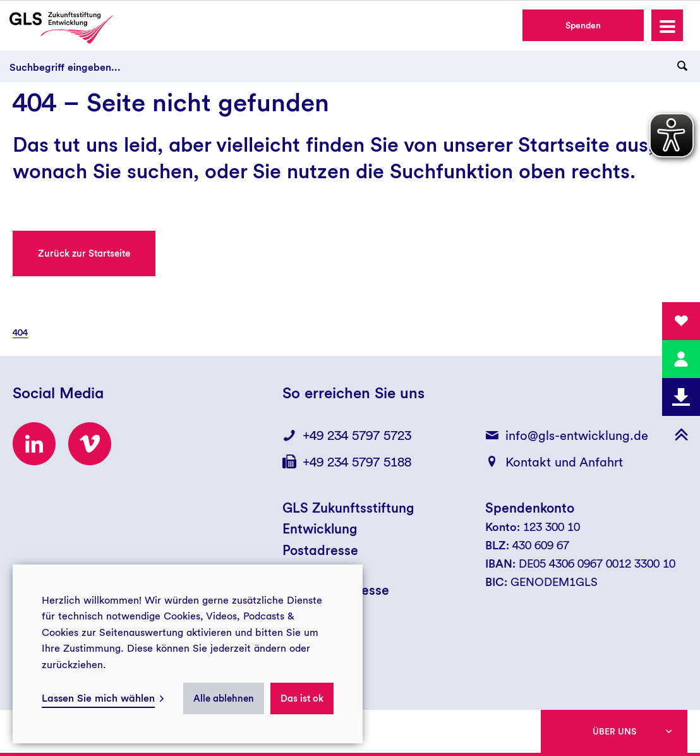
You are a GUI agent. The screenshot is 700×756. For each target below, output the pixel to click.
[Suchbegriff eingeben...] (350, 66)
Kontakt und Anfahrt (564, 462)
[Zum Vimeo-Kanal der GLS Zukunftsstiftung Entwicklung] (90, 444)
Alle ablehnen (224, 698)
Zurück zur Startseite (84, 253)
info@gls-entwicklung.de (577, 436)
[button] (667, 25)
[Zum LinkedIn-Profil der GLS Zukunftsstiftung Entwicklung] (34, 444)
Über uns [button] (614, 731)
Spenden (583, 25)
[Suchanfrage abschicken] (682, 66)
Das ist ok (302, 698)
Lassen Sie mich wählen (98, 698)
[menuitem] (27, 332)
